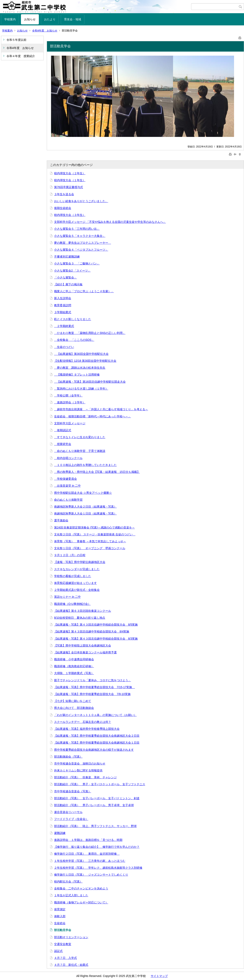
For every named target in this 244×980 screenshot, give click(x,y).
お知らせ (30, 19)
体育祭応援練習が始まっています (75, 583)
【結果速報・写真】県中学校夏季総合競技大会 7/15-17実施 (94, 687)
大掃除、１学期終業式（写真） (74, 673)
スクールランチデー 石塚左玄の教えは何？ (83, 722)
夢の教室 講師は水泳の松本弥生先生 (80, 368)
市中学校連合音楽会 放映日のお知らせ (80, 763)
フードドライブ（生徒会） (71, 819)
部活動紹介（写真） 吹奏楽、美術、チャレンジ (85, 777)
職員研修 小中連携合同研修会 (74, 659)
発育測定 (60, 909)
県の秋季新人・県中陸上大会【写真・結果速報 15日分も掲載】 (97, 472)
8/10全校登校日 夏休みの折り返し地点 (80, 618)
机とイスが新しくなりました (73, 319)
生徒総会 (60, 923)
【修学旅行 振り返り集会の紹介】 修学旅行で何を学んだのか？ (97, 847)
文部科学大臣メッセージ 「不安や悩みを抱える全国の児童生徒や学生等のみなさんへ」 (110, 222)
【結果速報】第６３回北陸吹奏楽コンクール (83, 611)
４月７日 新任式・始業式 (71, 965)
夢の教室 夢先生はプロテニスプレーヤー (83, 243)
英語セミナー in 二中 (67, 597)
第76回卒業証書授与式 (69, 187)
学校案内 (10, 19)
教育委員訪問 (63, 305)
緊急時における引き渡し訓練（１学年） (81, 389)
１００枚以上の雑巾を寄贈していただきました (85, 465)
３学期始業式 (63, 312)
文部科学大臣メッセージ (70, 423)
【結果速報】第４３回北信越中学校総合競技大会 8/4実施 (92, 631)
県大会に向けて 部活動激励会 (74, 708)
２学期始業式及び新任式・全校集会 (77, 590)
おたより (50, 19)
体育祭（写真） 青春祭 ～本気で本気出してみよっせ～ (90, 541)
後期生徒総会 (63, 208)
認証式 (58, 951)
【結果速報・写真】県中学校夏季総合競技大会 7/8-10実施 (92, 694)
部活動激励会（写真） (68, 757)
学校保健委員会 (65, 479)
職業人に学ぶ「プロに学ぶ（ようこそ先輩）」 (84, 291)
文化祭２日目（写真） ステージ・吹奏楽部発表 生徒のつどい (95, 534)
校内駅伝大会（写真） (68, 881)
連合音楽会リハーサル (68, 812)
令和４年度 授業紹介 (21, 56)
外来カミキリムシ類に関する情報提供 (78, 770)
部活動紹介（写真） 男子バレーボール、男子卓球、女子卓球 (94, 805)
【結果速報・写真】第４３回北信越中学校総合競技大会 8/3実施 (96, 639)
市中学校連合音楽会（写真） (73, 791)
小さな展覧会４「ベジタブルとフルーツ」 (81, 250)
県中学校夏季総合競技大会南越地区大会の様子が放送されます (94, 750)
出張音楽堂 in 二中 (67, 486)
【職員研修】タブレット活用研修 (77, 375)
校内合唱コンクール (68, 458)
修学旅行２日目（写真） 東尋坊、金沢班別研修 (87, 854)
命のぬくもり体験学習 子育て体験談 (80, 451)
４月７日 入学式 (65, 958)
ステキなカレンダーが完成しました (77, 569)
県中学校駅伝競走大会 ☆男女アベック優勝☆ (83, 493)
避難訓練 (60, 833)
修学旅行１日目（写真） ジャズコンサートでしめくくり (91, 875)
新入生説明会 (63, 298)
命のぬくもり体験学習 (68, 500)
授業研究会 (63, 444)
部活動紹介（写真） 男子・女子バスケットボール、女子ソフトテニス (100, 784)
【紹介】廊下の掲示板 (68, 284)
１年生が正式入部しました (71, 895)
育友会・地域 (73, 19)
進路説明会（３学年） (70, 402)
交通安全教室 (63, 944)
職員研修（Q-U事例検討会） (72, 604)
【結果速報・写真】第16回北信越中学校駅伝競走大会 (90, 382)
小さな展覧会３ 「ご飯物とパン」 (77, 263)
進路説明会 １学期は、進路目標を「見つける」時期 (88, 840)
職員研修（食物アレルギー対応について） (81, 902)
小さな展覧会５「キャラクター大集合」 (80, 236)
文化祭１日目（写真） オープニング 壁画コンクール (90, 548)
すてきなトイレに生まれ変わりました (80, 437)
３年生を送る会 (64, 194)
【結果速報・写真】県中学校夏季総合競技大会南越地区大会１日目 (97, 743)
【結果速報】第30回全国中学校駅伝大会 (81, 354)
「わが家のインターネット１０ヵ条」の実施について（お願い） (95, 715)
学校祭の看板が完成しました (73, 576)
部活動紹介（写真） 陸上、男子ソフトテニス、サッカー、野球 (95, 826)
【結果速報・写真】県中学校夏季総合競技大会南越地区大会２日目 (97, 736)
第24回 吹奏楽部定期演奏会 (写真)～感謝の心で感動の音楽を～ (94, 527)
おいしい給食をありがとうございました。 (81, 201)
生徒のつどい (64, 347)
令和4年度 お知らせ (45, 31)
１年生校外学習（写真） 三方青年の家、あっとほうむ (90, 861)
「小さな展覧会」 (65, 277)
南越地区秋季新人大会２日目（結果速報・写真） (85, 507)
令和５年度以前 (16, 40)
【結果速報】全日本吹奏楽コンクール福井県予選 (85, 652)
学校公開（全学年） (68, 395)
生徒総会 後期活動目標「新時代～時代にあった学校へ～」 (93, 416)
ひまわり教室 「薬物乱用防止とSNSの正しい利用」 (90, 333)
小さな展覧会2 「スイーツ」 (72, 271)
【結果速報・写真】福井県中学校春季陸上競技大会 (87, 729)
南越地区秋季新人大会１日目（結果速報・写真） (85, 513)
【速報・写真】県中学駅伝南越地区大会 (80, 562)
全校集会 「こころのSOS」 (74, 340)
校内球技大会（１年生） (70, 180)
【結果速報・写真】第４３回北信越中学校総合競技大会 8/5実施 (96, 625)
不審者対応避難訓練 (67, 257)
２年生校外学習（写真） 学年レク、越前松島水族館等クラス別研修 (98, 868)
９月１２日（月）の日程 (70, 555)
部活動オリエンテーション (71, 937)
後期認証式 (63, 430)
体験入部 (60, 916)
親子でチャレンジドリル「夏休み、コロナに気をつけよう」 (93, 680)
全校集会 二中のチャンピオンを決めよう (81, 888)
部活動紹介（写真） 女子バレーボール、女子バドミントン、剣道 (97, 798)
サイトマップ (159, 976)
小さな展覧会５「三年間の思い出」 (77, 229)
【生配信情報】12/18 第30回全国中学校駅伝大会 (85, 361)
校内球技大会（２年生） (70, 173)
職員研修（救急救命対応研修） (74, 666)
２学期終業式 (64, 326)
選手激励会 (61, 520)
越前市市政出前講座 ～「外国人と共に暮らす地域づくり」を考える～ (101, 409)
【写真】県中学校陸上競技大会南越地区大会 (83, 645)
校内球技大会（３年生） (70, 215)
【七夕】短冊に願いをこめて (73, 701)
